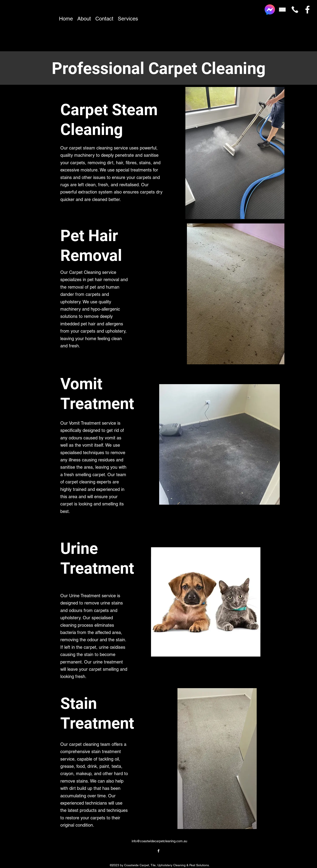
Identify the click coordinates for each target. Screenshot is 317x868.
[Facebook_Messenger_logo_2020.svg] (270, 10)
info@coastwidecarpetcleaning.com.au (159, 841)
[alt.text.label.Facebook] (307, 10)
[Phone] (295, 10)
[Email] (282, 10)
